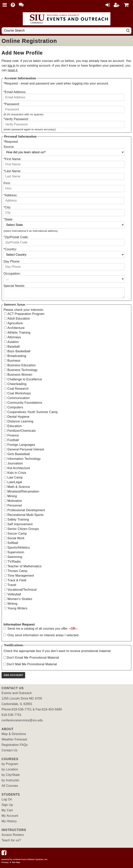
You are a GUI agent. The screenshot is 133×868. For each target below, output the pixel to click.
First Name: (12, 159)
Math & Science (19, 487)
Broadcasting (17, 356)
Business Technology (22, 370)
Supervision (16, 552)
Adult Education (19, 319)
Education (15, 426)
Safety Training (18, 519)
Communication (18, 398)
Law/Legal (15, 482)
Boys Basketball (19, 351)
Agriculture (15, 323)
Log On (7, 799)
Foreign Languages (21, 445)
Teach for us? (11, 840)
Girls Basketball (19, 454)
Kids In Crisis (17, 473)
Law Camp (15, 477)
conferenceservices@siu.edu (22, 720)
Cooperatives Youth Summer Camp (33, 412)
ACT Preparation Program (26, 314)
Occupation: (12, 274)
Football (13, 440)
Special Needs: (14, 286)
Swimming (15, 557)
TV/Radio (14, 562)
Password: (12, 104)
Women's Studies (20, 599)
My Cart (7, 810)
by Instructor (10, 780)
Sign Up (7, 805)
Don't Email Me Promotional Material (33, 658)
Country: (10, 249)
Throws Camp (17, 571)
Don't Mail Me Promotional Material (32, 664)
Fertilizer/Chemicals (22, 431)
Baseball (14, 347)
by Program (10, 764)
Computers (15, 407)
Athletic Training (19, 333)
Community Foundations (25, 403)
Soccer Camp (17, 534)
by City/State (11, 775)
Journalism (15, 463)
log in (11, 66)
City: (7, 207)
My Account (10, 816)
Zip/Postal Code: (16, 237)
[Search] (128, 31)
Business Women (20, 375)
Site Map (16, 862)
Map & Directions (14, 734)
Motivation (15, 501)
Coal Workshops (19, 393)
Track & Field (17, 580)
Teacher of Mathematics (24, 566)
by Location (10, 769)
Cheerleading (17, 384)
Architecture (16, 328)
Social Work (16, 538)
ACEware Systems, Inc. (37, 859)
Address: (11, 195)
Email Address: (15, 92)
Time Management (21, 576)
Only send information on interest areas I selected (43, 635)
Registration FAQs (15, 745)
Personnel (15, 505)
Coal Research (18, 389)
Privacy (5, 862)
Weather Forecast (14, 739)
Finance (13, 435)
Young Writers (17, 608)
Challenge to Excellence (25, 379)
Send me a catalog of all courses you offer (43, 629)
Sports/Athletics (19, 548)
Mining (12, 496)
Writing (12, 604)
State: (8, 219)
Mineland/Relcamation (23, 491)
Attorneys (14, 337)
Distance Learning (20, 421)
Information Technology (24, 459)
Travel (12, 585)
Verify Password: (16, 119)
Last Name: (12, 171)
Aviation (13, 342)
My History (9, 821)
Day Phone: (12, 261)
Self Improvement (20, 524)
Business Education (22, 365)
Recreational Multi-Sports (26, 515)
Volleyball (14, 594)
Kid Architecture (19, 468)
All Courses (10, 786)
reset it (12, 70)
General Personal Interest (26, 449)
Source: (9, 147)
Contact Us (10, 750)
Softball (13, 543)
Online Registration (29, 41)
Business (14, 361)
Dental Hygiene (18, 417)
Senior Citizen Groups (23, 529)
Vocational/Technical (22, 590)
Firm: (7, 183)
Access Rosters (13, 835)
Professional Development (26, 510)
